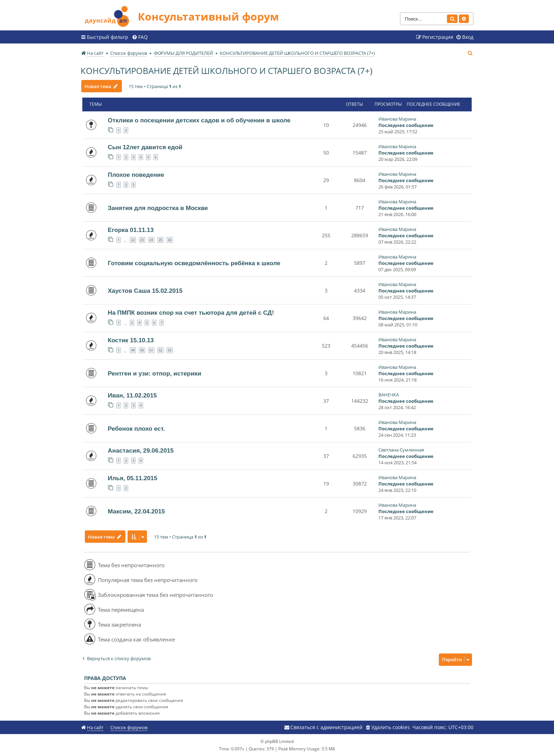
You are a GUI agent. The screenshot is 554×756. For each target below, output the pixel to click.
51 (151, 350)
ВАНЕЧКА (389, 395)
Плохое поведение (136, 175)
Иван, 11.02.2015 (132, 395)
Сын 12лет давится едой (145, 147)
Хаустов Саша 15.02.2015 (145, 291)
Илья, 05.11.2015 (132, 478)
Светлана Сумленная (401, 450)
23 (142, 240)
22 (133, 240)
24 (151, 240)
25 (160, 240)
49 (133, 350)
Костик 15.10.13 (131, 340)
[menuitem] (140, 37)
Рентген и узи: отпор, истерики (155, 373)
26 (170, 240)
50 (142, 350)
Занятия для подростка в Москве (158, 208)
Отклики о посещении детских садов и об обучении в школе (199, 120)
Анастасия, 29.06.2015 (141, 450)
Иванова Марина (397, 119)
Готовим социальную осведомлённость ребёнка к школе (194, 263)
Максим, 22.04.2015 (136, 511)
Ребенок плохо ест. (136, 429)
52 (160, 350)
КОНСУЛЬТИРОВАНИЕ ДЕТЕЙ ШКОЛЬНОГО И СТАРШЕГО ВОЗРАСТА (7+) (226, 71)
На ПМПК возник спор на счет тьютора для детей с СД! (191, 313)
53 (170, 350)
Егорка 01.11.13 (131, 230)
